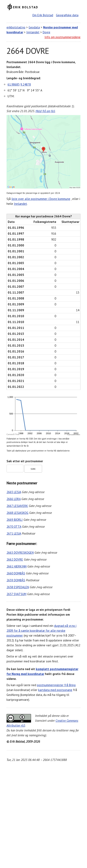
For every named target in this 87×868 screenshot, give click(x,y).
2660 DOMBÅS (16, 573)
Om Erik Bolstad (43, 15)
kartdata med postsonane (55, 690)
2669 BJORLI (15, 520)
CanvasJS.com (74, 435)
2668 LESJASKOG (17, 513)
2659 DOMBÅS (16, 580)
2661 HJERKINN (17, 566)
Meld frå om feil (45, 111)
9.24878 (26, 84)
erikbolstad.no (16, 27)
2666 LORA (14, 499)
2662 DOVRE (15, 559)
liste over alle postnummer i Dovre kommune (41, 199)
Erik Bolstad (26, 7)
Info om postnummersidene (62, 37)
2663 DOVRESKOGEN (20, 553)
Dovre (46, 32)
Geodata (34, 27)
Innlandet (33, 32)
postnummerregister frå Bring (56, 685)
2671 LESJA (14, 533)
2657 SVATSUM (16, 594)
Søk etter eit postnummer (25, 461)
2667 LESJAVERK (17, 506)
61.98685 (14, 84)
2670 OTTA (14, 527)
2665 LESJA (14, 492)
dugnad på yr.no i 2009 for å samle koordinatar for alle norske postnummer (41, 631)
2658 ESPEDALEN (18, 587)
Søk (33, 469)
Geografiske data (67, 15)
